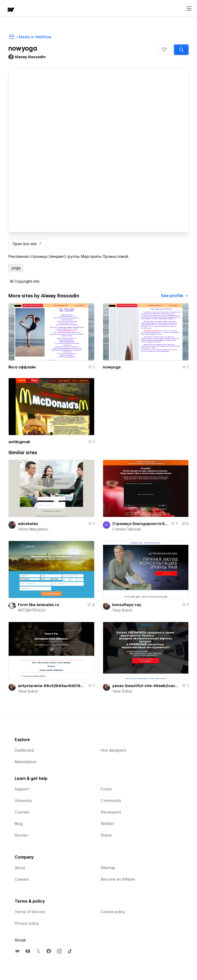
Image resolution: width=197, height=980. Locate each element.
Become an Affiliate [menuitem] (118, 879)
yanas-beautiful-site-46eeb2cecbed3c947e (146, 686)
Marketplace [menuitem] (26, 762)
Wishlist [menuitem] (107, 824)
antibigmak (19, 442)
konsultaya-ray (127, 605)
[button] (164, 50)
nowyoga (112, 367)
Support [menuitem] (22, 789)
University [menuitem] (23, 801)
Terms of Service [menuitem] (30, 912)
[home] (10, 10)
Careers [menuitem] (22, 879)
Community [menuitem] (111, 801)
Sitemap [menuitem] (108, 868)
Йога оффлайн (22, 367)
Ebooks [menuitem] (21, 835)
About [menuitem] (20, 868)
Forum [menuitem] (106, 789)
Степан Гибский (127, 529)
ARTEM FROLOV (32, 610)
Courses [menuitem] (22, 812)
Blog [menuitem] (19, 824)
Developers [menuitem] (111, 812)
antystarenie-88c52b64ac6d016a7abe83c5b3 (52, 686)
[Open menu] (189, 9)
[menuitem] (17, 951)
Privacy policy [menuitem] (27, 923)
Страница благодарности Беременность (141, 524)
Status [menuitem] (106, 835)
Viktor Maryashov (33, 529)
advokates (28, 524)
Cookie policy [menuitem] (113, 912)
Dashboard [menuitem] (24, 750)
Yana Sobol (122, 610)
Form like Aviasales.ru (38, 605)
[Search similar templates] (181, 50)
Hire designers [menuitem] (113, 750)
